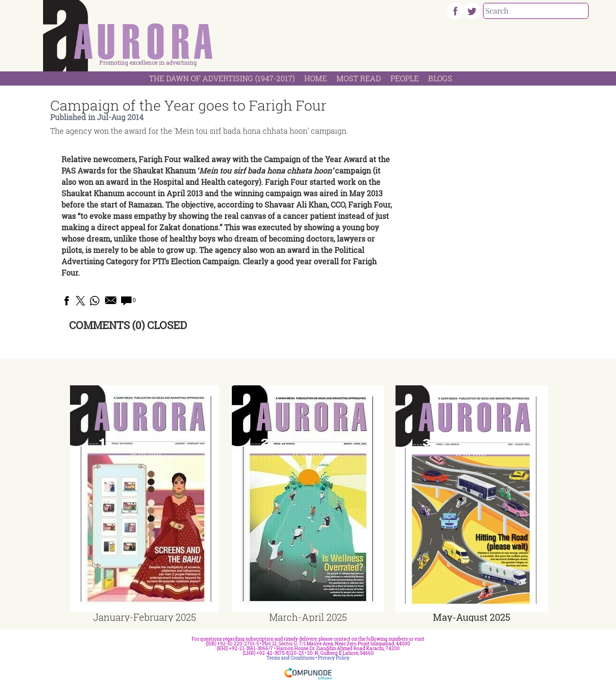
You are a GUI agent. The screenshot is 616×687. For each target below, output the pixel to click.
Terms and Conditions (290, 658)
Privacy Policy (334, 658)
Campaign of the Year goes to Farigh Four (188, 105)
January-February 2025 (145, 617)
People (405, 78)
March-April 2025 (308, 617)
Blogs (440, 78)
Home (316, 78)
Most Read (359, 78)
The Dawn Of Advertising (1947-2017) (222, 78)
